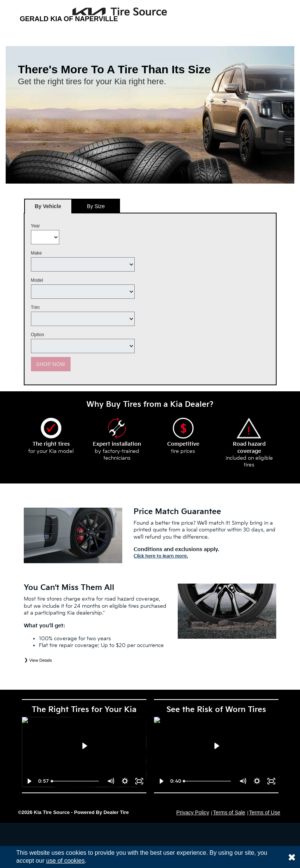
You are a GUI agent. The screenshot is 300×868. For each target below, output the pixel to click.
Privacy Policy (193, 812)
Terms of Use (265, 812)
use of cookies (65, 861)
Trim (35, 307)
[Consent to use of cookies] (292, 857)
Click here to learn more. (161, 556)
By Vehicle (48, 208)
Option (38, 335)
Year (35, 226)
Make (36, 253)
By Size (96, 206)
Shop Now (51, 364)
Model (37, 280)
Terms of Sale (229, 812)
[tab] (48, 206)
